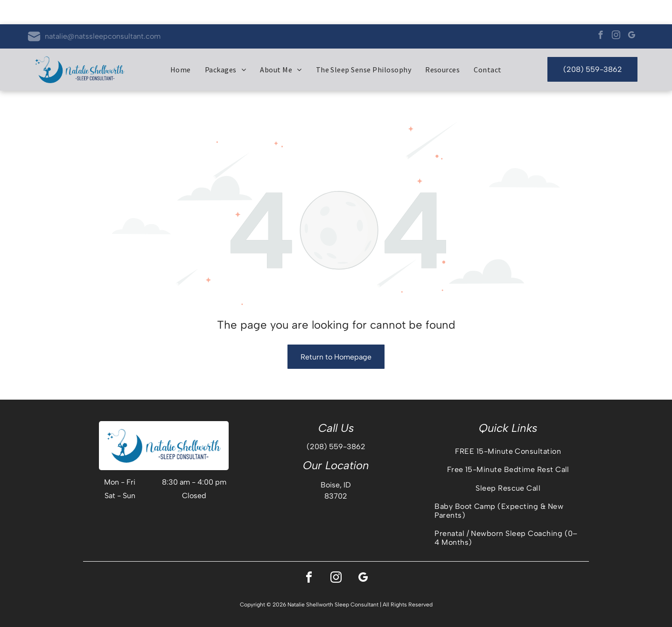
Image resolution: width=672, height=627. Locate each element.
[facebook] (600, 12)
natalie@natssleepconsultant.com (103, 12)
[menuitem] (181, 45)
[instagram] (616, 12)
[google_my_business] (631, 12)
